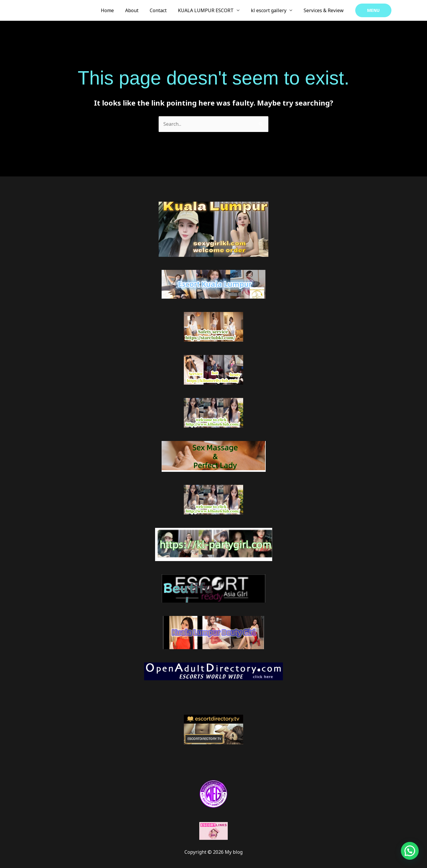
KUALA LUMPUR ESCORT (210, 10)
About (140, 10)
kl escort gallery (271, 10)
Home (117, 10)
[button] (373, 10)
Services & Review (325, 10)
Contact (164, 10)
